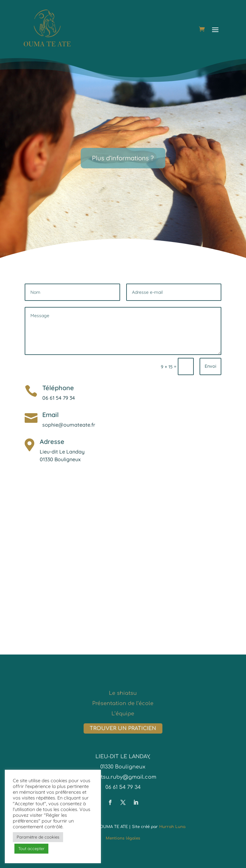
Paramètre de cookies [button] (38, 837)
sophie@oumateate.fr (69, 425)
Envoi (210, 366)
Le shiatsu (123, 693)
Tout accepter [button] (31, 848)
